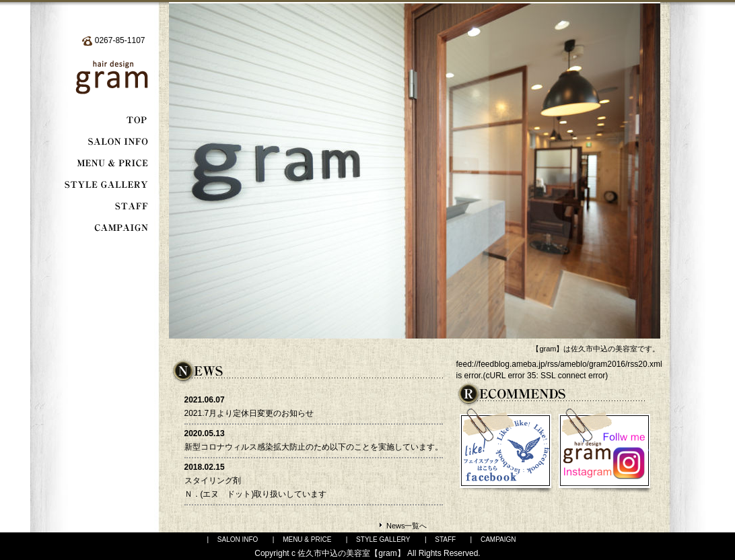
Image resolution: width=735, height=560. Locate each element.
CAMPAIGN (498, 539)
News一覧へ (407, 526)
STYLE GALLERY (383, 539)
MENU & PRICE (307, 539)
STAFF (445, 539)
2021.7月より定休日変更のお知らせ (249, 413)
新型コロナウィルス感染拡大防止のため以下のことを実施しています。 (314, 447)
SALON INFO (238, 539)
